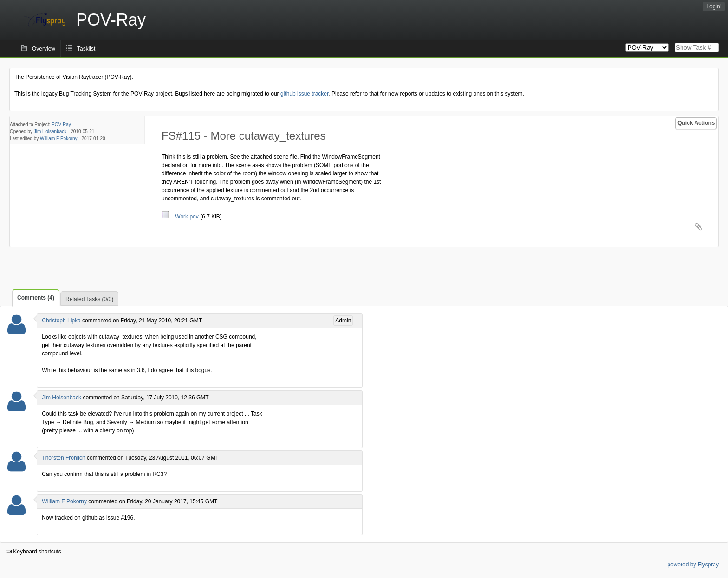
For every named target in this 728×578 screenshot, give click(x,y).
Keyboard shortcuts (33, 552)
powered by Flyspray (693, 565)
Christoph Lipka (61, 321)
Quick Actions (696, 123)
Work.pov (181, 217)
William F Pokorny (59, 138)
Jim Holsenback (50, 132)
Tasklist (86, 49)
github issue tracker (304, 94)
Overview (44, 49)
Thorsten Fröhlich (63, 458)
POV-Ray (61, 125)
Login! (714, 6)
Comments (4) (36, 298)
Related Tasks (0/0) (89, 299)
